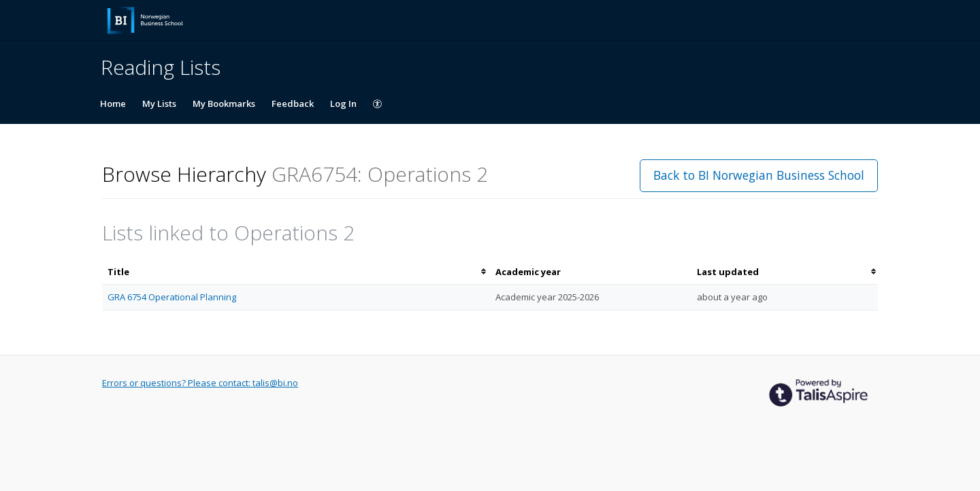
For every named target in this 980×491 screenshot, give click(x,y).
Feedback (293, 104)
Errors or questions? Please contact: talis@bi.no (200, 383)
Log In (343, 104)
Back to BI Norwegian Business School (759, 175)
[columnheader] (296, 272)
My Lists (159, 104)
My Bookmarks (224, 104)
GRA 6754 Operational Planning (172, 297)
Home (113, 104)
